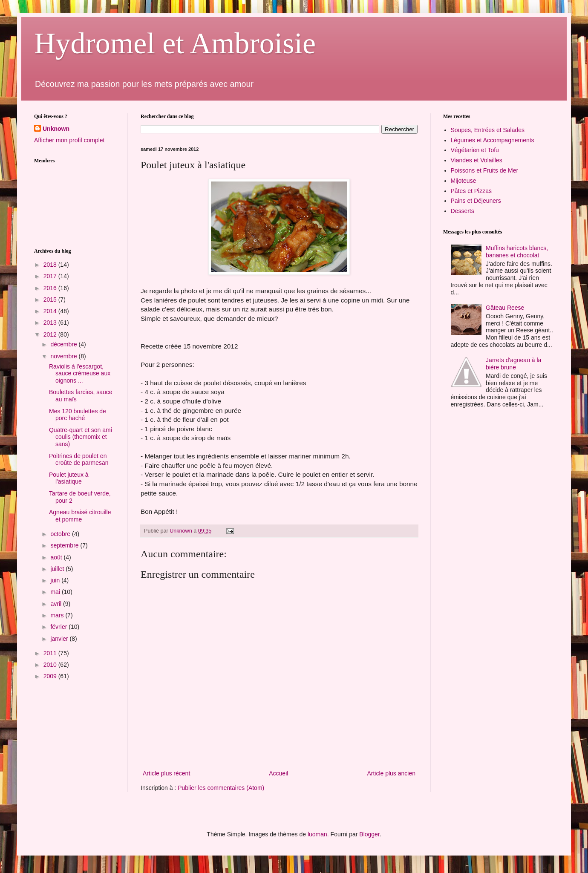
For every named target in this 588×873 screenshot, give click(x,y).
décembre (64, 344)
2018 (51, 265)
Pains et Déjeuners (476, 201)
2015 (51, 300)
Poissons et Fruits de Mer (485, 170)
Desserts (463, 211)
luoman (317, 834)
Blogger (369, 834)
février (59, 627)
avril (57, 604)
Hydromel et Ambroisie (175, 43)
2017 (51, 276)
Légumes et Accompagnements (493, 140)
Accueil (278, 773)
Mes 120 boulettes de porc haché (78, 415)
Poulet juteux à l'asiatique (69, 478)
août (57, 557)
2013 (51, 323)
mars (58, 615)
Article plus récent (166, 773)
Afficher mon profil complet (69, 140)
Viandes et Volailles (477, 160)
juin (56, 580)
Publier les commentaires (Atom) (221, 788)
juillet (58, 569)
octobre (61, 534)
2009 (51, 676)
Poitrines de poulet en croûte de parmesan (79, 460)
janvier (60, 639)
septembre (65, 545)
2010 (51, 665)
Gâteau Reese (505, 308)
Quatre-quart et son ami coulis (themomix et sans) (81, 437)
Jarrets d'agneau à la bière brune (513, 364)
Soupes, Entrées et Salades (488, 130)
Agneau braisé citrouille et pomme (80, 516)
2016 (51, 288)
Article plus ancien (391, 773)
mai (56, 592)
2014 (51, 311)
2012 (51, 334)
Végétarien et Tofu (475, 150)
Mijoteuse (464, 181)
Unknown (56, 129)
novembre (64, 356)
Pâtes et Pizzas (471, 191)
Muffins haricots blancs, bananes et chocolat (517, 252)
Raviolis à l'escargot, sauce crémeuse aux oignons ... (80, 374)
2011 (51, 653)
